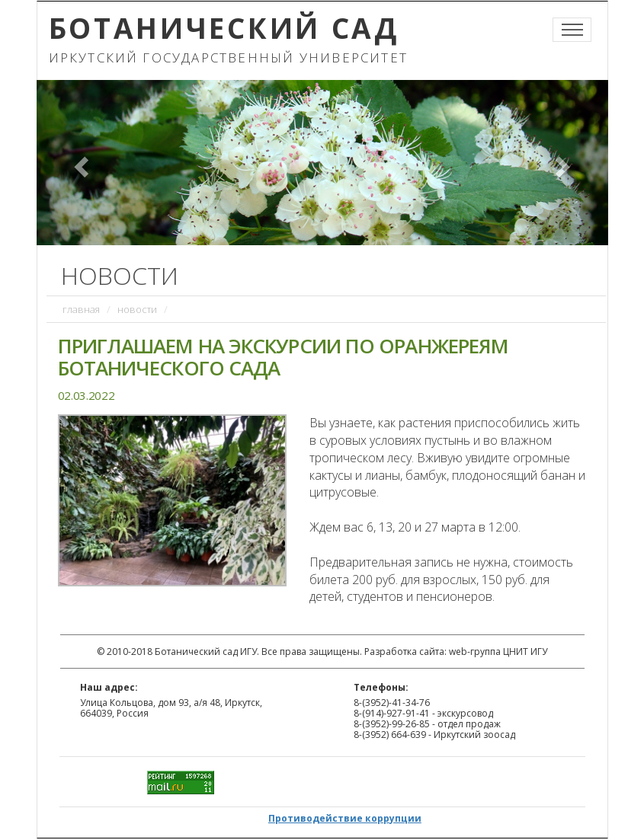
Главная (81, 309)
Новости (137, 309)
